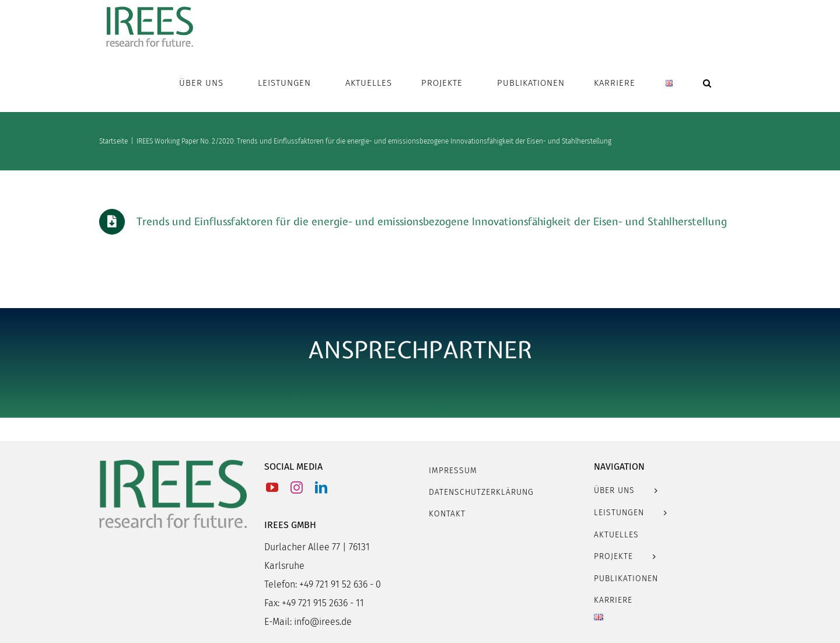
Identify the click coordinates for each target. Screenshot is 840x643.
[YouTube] (272, 488)
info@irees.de (323, 622)
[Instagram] (297, 488)
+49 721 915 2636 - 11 (323, 603)
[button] (707, 83)
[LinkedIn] (321, 488)
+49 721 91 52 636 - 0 (340, 584)
